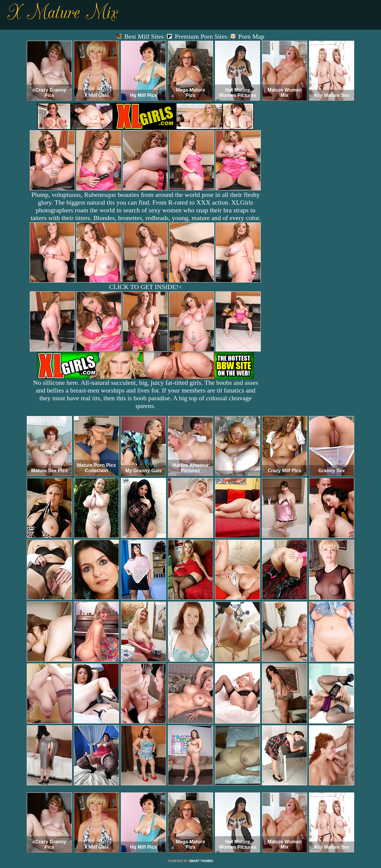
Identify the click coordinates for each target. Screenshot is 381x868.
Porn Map (248, 36)
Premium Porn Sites (197, 36)
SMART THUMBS (201, 861)
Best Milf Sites (140, 36)
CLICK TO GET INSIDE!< (145, 287)
